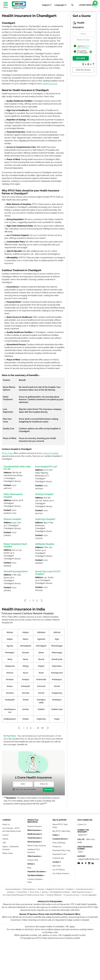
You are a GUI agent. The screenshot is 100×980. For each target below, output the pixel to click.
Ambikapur (57, 679)
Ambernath (41, 679)
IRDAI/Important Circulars (82, 892)
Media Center (8, 853)
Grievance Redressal (13, 889)
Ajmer (41, 653)
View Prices (48, 790)
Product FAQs (33, 860)
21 (38, 728)
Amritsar (10, 693)
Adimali (57, 632)
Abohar (10, 632)
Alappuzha (10, 666)
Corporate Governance (84, 889)
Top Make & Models (35, 875)
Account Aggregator (89, 895)
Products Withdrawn (54, 895)
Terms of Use (35, 892)
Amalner (10, 679)
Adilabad (41, 632)
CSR (4, 843)
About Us (6, 824)
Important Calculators (36, 872)
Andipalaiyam (10, 719)
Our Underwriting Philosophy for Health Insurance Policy (24, 895)
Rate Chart (57, 866)
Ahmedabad (26, 646)
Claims (55, 835)
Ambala (25, 679)
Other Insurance (34, 856)
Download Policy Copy (61, 850)
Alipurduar (57, 666)
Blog (29, 868)
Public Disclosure (29, 889)
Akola (26, 659)
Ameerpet (25, 686)
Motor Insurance (34, 830)
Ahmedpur (10, 653)
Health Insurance (34, 834)
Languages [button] (60, 5)
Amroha (26, 693)
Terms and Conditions (83, 47)
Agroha (10, 646)
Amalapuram (57, 673)
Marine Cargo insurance (37, 846)
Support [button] (46, 5)
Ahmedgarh (41, 646)
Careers (5, 835)
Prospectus (57, 847)
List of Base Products (61, 873)
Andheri (41, 709)
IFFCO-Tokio (7, 453)
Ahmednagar (57, 646)
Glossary (41, 889)
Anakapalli (10, 700)
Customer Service (60, 839)
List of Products (59, 870)
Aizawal (25, 653)
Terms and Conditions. (30, 789)
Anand (26, 700)
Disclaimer (11, 892)
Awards (5, 839)
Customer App (58, 858)
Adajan (26, 632)
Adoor (25, 639)
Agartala (41, 639)
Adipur (10, 639)
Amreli (57, 686)
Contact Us (82, 824)
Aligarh (41, 666)
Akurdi (41, 659)
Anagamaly (57, 693)
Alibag (25, 666)
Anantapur (57, 700)
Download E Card (59, 854)
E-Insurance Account (72, 895)
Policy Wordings (59, 843)
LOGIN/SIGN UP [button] (87, 5)
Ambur (10, 686)
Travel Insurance (34, 838)
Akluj (10, 659)
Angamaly (41, 719)
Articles (31, 864)
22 (42, 728)
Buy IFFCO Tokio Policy (61, 831)
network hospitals (51, 453)
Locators (56, 862)
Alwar (41, 673)
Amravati (41, 686)
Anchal (26, 709)
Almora (10, 673)
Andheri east (57, 709)
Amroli (41, 693)
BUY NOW (81, 58)
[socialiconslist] (79, 863)
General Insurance (35, 826)
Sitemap (45, 892)
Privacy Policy (22, 892)
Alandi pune (57, 659)
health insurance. (50, 84)
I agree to (83, 47)
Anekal (26, 719)
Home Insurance (34, 842)
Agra (57, 639)
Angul (57, 719)
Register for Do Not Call (55, 889)
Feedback (70, 889)
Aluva (26, 673)
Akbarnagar (57, 653)
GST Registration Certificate (60, 892)
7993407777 (82, 835)
